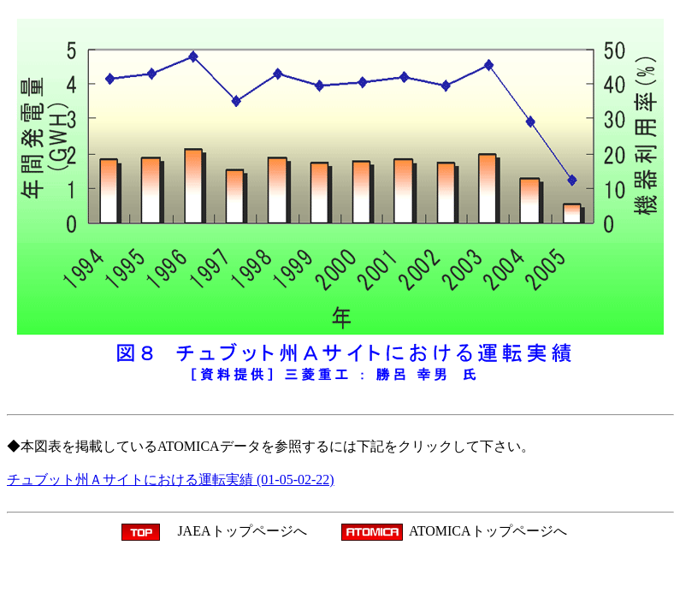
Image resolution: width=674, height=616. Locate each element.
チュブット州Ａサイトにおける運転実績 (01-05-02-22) (171, 480)
